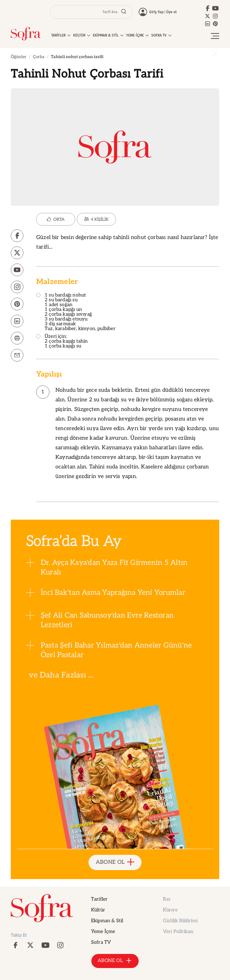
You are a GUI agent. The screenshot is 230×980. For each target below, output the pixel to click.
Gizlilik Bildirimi (180, 921)
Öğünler (19, 57)
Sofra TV (101, 942)
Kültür (98, 910)
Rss (167, 899)
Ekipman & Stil (107, 921)
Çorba (39, 57)
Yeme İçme (103, 932)
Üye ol (171, 12)
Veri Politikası (178, 932)
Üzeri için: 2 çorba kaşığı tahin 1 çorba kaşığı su (62, 341)
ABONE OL (115, 862)
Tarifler (99, 899)
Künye (170, 910)
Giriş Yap (156, 12)
